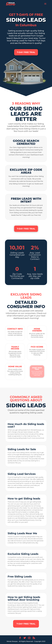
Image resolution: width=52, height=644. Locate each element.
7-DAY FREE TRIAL (26, 52)
